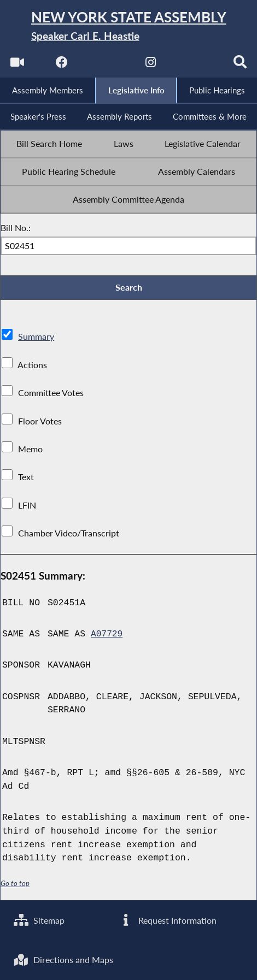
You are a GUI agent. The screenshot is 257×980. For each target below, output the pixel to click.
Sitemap (39, 919)
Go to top (15, 886)
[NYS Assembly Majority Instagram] (151, 66)
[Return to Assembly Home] (128, 27)
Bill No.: (16, 229)
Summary (36, 340)
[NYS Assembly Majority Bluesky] (196, 66)
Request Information (168, 919)
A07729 (107, 637)
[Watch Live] (16, 66)
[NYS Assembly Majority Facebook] (61, 66)
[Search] (241, 66)
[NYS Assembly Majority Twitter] (106, 66)
